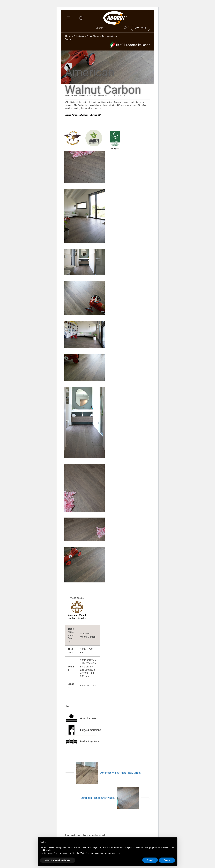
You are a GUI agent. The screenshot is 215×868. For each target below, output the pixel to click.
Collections (79, 36)
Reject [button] (150, 860)
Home (68, 36)
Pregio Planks (93, 36)
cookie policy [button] (46, 850)
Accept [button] (167, 860)
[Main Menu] (69, 18)
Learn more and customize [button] (58, 860)
